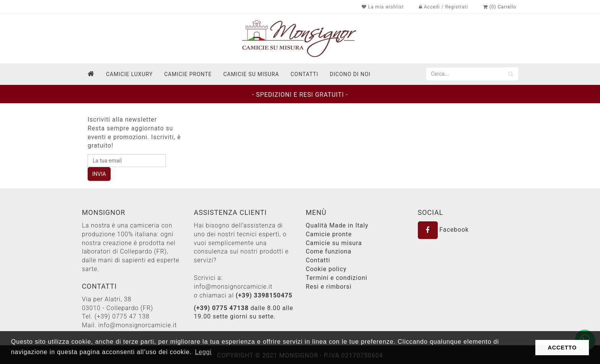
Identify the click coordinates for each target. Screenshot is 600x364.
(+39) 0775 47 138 (122, 316)
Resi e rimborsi (329, 287)
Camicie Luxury (129, 74)
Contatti (318, 260)
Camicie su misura (251, 74)
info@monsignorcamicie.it (138, 325)
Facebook (443, 230)
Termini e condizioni (337, 278)
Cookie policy (326, 269)
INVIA (99, 174)
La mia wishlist (383, 7)
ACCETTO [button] (562, 348)
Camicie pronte (188, 74)
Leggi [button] (203, 352)
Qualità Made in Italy (337, 225)
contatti (304, 74)
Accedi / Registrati (443, 7)
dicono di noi (350, 74)
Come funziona (329, 251)
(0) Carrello (500, 7)
